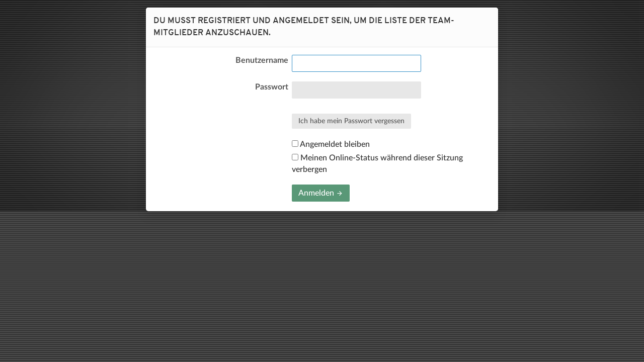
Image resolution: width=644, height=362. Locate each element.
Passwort (272, 87)
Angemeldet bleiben (331, 144)
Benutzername (262, 60)
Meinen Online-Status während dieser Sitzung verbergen (377, 163)
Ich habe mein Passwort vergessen (351, 121)
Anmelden (321, 193)
